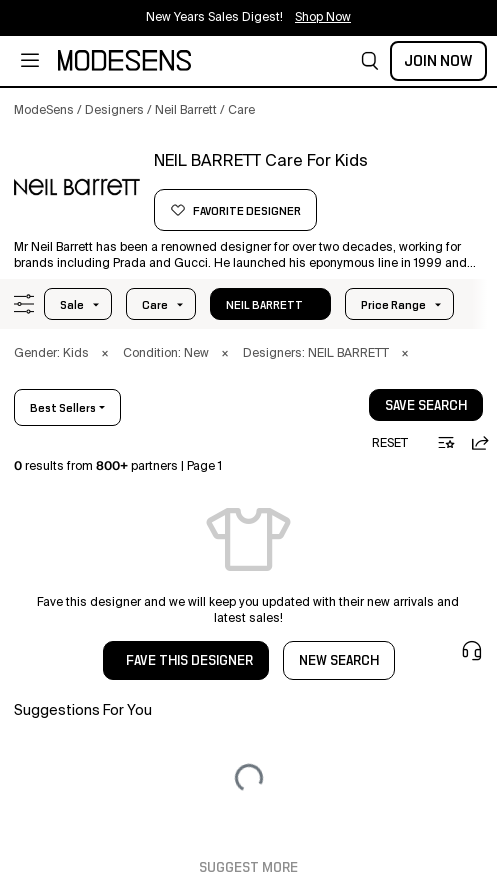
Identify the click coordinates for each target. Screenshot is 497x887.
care (155, 305)
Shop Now (323, 18)
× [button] (105, 354)
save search (426, 406)
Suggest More (248, 868)
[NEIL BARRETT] (77, 187)
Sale (72, 305)
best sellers (63, 408)
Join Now (438, 61)
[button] (370, 61)
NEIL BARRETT (264, 305)
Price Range (393, 305)
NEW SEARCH (339, 661)
